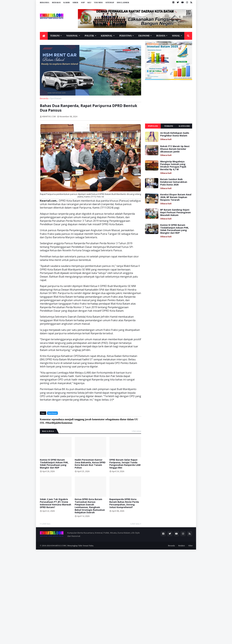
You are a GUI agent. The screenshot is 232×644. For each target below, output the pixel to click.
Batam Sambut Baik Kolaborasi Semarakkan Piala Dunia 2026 (174, 182)
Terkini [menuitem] (55, 36)
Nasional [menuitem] (72, 36)
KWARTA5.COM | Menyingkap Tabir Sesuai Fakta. (73, 546)
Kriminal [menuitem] (107, 36)
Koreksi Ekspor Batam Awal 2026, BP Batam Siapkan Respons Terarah (176, 197)
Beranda (45, 3)
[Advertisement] (169, 102)
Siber (75, 3)
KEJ (89, 3)
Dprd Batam (56, 98)
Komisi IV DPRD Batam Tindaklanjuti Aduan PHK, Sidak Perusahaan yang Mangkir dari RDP (54, 464)
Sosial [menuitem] (176, 36)
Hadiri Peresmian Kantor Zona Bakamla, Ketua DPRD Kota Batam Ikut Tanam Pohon (90, 464)
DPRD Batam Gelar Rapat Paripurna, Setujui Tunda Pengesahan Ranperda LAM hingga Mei (125, 464)
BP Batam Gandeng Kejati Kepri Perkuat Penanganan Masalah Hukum (175, 212)
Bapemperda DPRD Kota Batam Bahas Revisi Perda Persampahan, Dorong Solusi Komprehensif (124, 503)
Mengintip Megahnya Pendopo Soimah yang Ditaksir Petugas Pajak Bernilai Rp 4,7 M (173, 166)
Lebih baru (46, 524)
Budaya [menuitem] (161, 36)
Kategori (184, 126)
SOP (83, 3)
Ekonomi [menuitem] (144, 36)
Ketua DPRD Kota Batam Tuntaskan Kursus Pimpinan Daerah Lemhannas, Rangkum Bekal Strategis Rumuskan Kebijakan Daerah (90, 506)
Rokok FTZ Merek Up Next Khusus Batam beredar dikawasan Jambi (175, 149)
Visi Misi (98, 3)
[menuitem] (44, 36)
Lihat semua (136, 431)
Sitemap (110, 3)
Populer (153, 126)
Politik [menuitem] (89, 36)
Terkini (169, 126)
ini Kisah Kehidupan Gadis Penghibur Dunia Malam (175, 134)
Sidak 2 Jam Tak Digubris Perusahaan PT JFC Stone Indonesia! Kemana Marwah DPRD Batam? (55, 503)
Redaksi (56, 3)
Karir (67, 3)
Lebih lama (135, 524)
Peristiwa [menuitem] (125, 36)
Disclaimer (123, 3)
